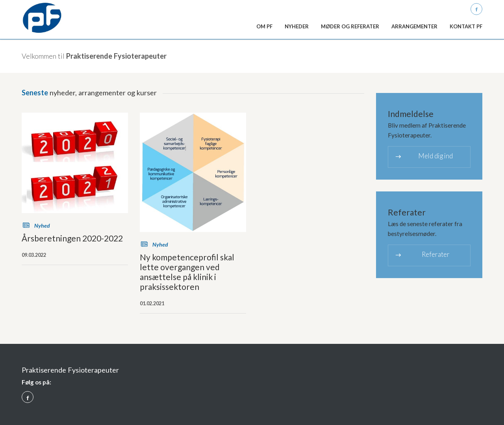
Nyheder (297, 26)
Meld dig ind (423, 157)
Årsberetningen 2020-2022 (72, 238)
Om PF (264, 26)
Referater (422, 255)
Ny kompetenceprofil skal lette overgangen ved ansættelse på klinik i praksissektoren (187, 272)
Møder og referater (350, 26)
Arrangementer (414, 26)
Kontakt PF (466, 26)
